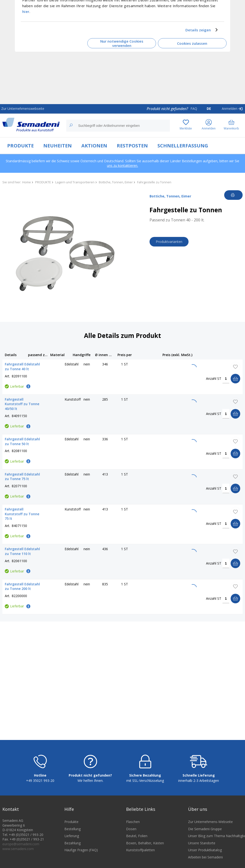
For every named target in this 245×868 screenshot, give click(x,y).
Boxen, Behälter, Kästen (145, 846)
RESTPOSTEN (132, 146)
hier (26, 11)
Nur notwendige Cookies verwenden (122, 43)
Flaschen (133, 825)
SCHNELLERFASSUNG (183, 146)
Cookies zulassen (192, 43)
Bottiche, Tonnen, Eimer (116, 182)
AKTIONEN (94, 146)
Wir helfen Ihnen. (90, 784)
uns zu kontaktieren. (122, 165)
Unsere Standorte (202, 846)
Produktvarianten (169, 242)
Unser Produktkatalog (205, 853)
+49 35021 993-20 (40, 784)
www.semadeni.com (18, 852)
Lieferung (72, 839)
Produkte (71, 825)
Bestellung (72, 832)
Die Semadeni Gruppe (205, 832)
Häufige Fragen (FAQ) (81, 853)
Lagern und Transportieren (75, 182)
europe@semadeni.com (21, 847)
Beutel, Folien (137, 839)
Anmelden (230, 109)
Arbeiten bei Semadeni (205, 860)
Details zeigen (198, 30)
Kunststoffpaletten (140, 853)
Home (27, 182)
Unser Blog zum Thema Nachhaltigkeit (215, 839)
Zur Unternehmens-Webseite (210, 825)
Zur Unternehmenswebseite (23, 109)
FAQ (194, 109)
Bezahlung (72, 846)
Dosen (131, 832)
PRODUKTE (20, 146)
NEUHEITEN (58, 146)
